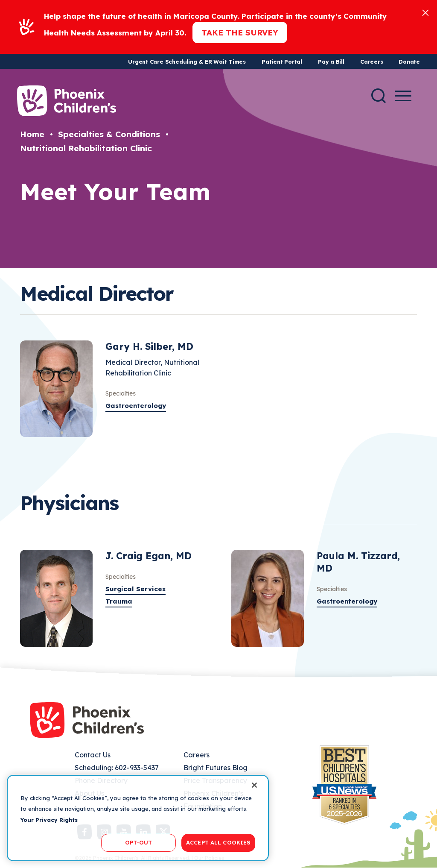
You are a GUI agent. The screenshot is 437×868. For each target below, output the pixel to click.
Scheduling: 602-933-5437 (117, 768)
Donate (409, 62)
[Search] (379, 96)
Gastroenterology (136, 406)
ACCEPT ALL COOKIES (218, 842)
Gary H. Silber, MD (149, 346)
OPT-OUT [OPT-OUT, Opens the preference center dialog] (139, 842)
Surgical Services (135, 589)
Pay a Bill (331, 62)
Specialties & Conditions (109, 134)
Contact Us (93, 755)
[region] (138, 818)
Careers (371, 62)
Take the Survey (240, 32)
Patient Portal (282, 62)
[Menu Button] (403, 96)
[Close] (425, 12)
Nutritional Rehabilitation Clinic (86, 148)
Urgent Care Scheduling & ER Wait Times (187, 62)
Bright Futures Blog (216, 768)
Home (32, 134)
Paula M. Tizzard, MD (358, 562)
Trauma (119, 601)
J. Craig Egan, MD (149, 556)
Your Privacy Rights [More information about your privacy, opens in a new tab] (49, 820)
